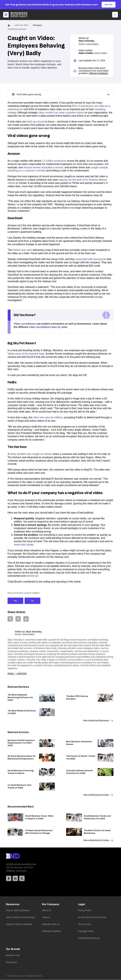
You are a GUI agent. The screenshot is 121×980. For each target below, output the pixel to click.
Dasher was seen (22, 250)
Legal (82, 904)
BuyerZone (11, 962)
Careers (46, 917)
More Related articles (98, 795)
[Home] (22, 15)
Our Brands (13, 949)
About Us (46, 911)
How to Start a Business (18, 911)
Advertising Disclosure (89, 938)
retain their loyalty (24, 545)
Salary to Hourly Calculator (19, 924)
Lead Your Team (22, 25)
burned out (32, 576)
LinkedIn (22, 674)
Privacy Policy (85, 911)
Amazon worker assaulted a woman (43, 167)
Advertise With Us (51, 924)
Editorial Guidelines (98, 73)
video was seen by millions (48, 418)
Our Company (51, 904)
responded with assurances (91, 259)
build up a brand (36, 122)
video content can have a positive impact (61, 113)
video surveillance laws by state (48, 327)
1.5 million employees (54, 161)
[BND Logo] (19, 857)
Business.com (13, 955)
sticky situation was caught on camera (31, 454)
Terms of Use (84, 924)
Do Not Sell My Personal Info (92, 917)
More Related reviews (98, 721)
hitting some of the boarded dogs (26, 354)
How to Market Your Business (20, 917)
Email (11, 674)
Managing (37, 25)
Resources (13, 904)
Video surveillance (25, 324)
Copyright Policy (86, 931)
